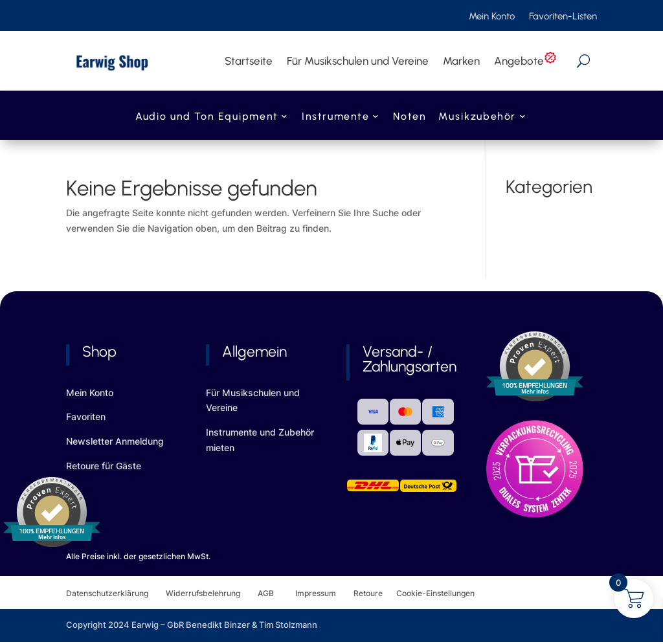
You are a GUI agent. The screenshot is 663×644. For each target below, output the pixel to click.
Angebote (525, 61)
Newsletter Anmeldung (115, 441)
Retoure (375, 593)
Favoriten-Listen (563, 17)
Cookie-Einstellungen (435, 593)
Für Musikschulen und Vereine (358, 61)
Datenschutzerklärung (116, 593)
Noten (410, 118)
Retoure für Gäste (104, 466)
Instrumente (335, 118)
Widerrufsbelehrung (212, 593)
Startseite (249, 61)
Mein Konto (492, 17)
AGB (276, 593)
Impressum (316, 593)
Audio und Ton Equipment (207, 118)
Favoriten (86, 416)
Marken (461, 61)
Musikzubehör (477, 118)
